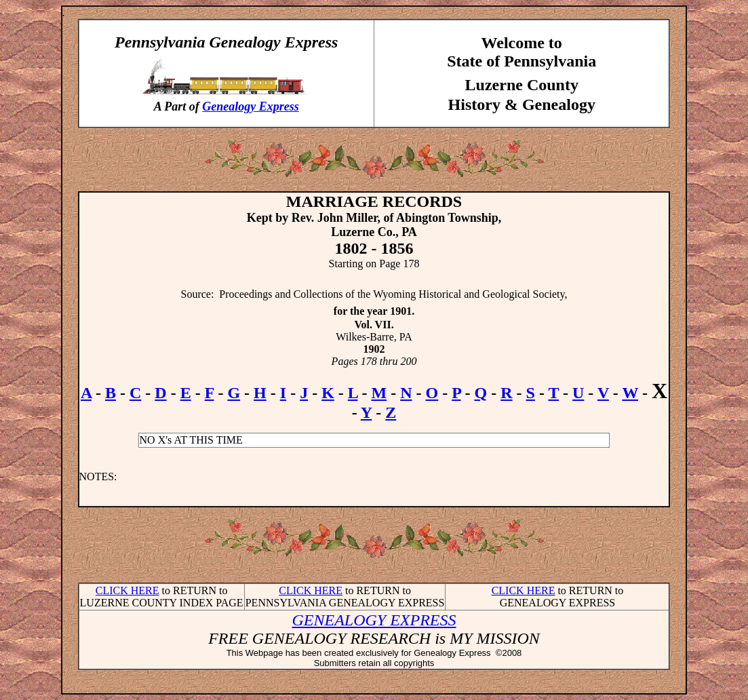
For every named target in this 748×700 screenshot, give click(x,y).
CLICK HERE (127, 590)
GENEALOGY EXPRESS (374, 620)
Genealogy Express (251, 106)
